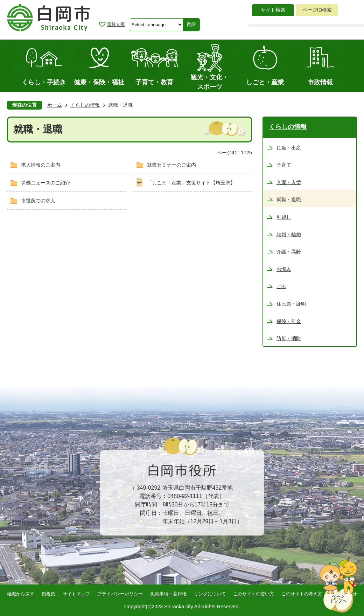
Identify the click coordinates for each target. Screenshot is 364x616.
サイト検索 (273, 10)
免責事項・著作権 (168, 594)
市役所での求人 (38, 201)
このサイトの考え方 (302, 594)
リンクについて (210, 594)
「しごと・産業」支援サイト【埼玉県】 (191, 183)
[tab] (273, 10)
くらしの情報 (85, 105)
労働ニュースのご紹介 (45, 183)
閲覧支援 (116, 24)
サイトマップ (76, 594)
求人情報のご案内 (41, 165)
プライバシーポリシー (120, 594)
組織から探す (21, 594)
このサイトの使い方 (254, 594)
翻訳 (191, 24)
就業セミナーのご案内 (171, 165)
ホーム (55, 105)
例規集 (48, 594)
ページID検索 (317, 10)
